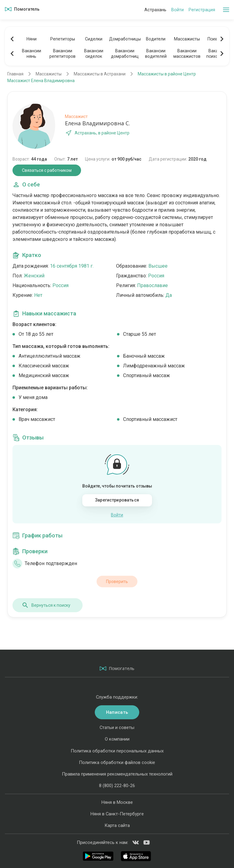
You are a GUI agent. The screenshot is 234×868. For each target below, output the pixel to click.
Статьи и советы (117, 727)
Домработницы (125, 39)
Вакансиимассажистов (187, 54)
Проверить (117, 582)
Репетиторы (63, 39)
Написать (117, 712)
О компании (117, 739)
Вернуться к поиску (46, 605)
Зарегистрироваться (117, 500)
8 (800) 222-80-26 (117, 786)
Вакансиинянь (32, 54)
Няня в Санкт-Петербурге (117, 814)
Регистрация (202, 10)
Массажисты (187, 39)
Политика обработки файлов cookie (117, 762)
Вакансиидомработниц (125, 54)
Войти (177, 10)
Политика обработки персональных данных (117, 751)
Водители (156, 39)
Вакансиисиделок (94, 54)
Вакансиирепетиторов (62, 54)
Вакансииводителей (156, 54)
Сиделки (94, 39)
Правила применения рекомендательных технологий (117, 774)
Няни (32, 39)
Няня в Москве (117, 802)
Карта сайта (117, 825)
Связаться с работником (47, 170)
